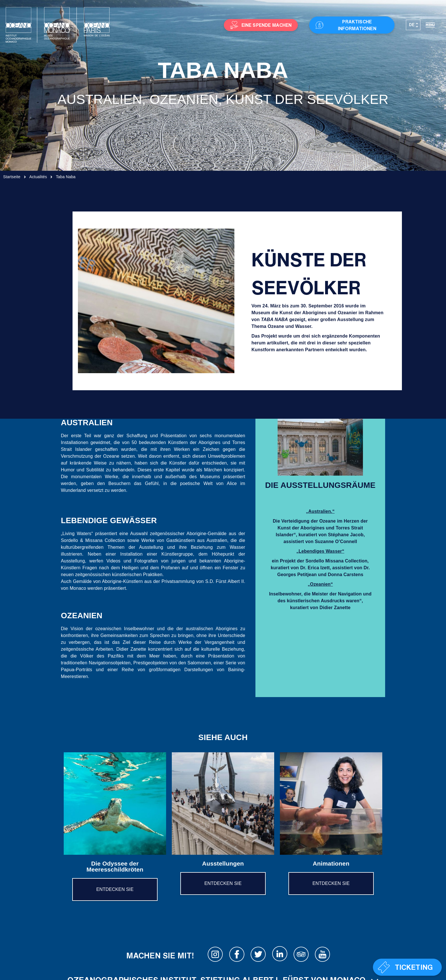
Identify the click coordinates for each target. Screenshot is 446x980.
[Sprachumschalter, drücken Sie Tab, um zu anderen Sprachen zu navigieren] (413, 25)
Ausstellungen (223, 863)
